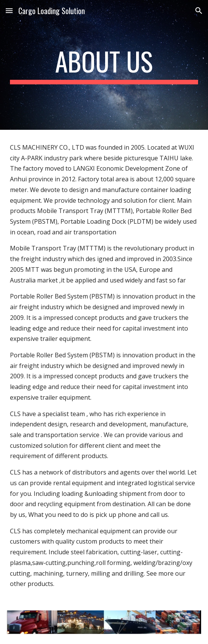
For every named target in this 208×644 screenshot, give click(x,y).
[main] (104, 65)
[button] (9, 10)
